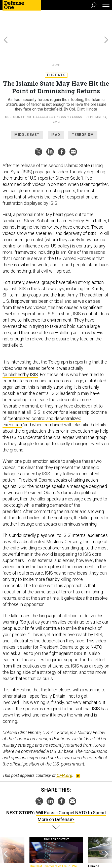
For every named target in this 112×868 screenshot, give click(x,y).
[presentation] (6, 832)
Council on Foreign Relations (59, 94)
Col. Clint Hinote (20, 94)
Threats (56, 53)
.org (64, 753)
